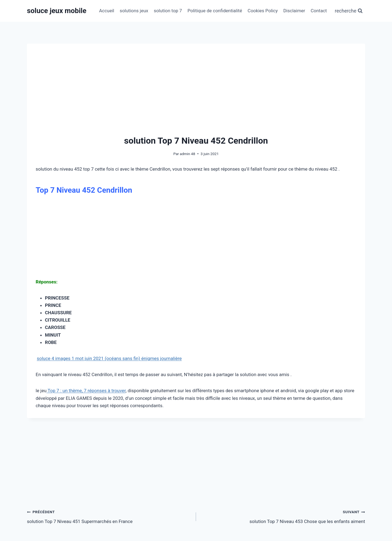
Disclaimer (294, 11)
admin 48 (187, 154)
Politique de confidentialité (215, 11)
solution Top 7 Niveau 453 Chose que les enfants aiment (283, 516)
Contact (319, 11)
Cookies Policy (263, 11)
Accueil (107, 11)
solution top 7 (168, 11)
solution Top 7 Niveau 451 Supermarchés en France (109, 516)
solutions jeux (134, 11)
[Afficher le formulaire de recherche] (349, 11)
